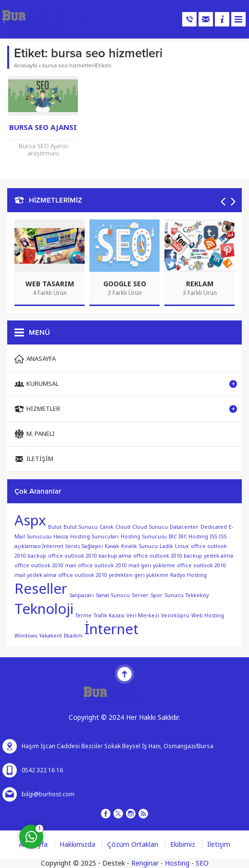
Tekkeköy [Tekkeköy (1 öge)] (197, 595)
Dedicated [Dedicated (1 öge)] (214, 527)
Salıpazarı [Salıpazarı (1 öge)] (81, 595)
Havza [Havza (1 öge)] (61, 537)
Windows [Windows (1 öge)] (26, 636)
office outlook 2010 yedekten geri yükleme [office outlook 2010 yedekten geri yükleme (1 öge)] (113, 575)
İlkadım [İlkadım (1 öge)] (73, 636)
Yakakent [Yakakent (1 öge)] (50, 636)
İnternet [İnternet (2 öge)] (112, 629)
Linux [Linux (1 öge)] (182, 546)
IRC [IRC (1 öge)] (173, 537)
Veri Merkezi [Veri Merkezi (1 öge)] (143, 616)
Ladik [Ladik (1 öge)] (166, 546)
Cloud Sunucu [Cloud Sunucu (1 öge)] (150, 527)
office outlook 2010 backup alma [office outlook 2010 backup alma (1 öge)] (90, 556)
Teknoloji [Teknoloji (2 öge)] (44, 609)
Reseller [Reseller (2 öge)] (41, 589)
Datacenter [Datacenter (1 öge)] (184, 527)
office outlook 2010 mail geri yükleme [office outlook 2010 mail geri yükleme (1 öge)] (126, 566)
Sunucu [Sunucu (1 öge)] (174, 595)
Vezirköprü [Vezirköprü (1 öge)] (175, 616)
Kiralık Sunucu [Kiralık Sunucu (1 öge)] (139, 546)
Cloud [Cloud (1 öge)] (123, 527)
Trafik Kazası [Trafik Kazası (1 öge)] (109, 616)
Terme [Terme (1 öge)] (84, 616)
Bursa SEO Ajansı (43, 128)
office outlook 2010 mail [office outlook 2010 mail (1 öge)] (45, 566)
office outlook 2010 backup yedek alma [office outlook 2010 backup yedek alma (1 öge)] (183, 556)
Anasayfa (25, 65)
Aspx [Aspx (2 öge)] (30, 521)
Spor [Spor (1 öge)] (156, 595)
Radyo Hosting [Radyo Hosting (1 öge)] (188, 575)
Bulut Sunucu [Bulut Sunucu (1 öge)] (81, 527)
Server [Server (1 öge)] (140, 595)
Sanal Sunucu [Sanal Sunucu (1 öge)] (113, 595)
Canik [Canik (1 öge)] (106, 527)
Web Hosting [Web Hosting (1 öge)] (208, 616)
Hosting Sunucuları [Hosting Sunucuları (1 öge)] (94, 537)
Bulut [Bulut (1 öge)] (55, 527)
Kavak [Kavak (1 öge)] (112, 546)
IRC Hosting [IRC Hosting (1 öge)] (193, 537)
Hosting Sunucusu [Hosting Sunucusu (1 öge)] (144, 537)
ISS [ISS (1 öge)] (214, 537)
